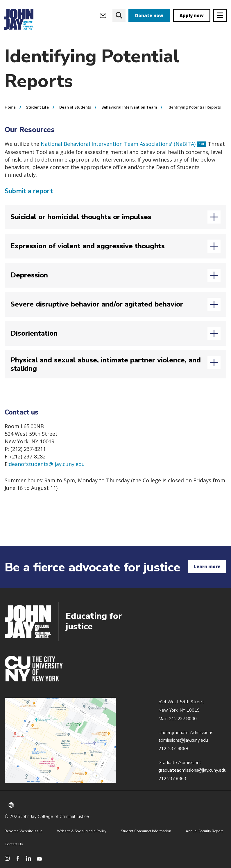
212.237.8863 (172, 779)
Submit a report (29, 191)
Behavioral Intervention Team (129, 107)
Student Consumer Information (146, 831)
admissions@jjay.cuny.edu (183, 740)
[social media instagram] (7, 858)
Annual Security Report (204, 831)
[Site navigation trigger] (220, 15)
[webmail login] (103, 15)
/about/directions (60, 741)
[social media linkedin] (29, 858)
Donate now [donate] (149, 15)
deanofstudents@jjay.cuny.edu (47, 464)
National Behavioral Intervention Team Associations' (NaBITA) (123, 144)
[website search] (119, 15)
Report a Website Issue (24, 831)
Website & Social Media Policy (82, 831)
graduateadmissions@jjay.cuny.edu (192, 770)
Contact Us (14, 844)
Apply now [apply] (192, 15)
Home (10, 107)
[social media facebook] (18, 858)
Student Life (37, 107)
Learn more (207, 566)
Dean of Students (75, 107)
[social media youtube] (39, 858)
